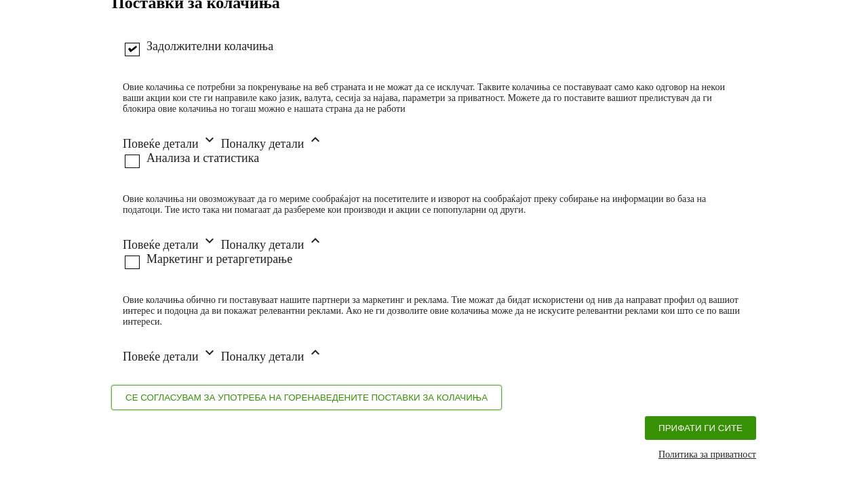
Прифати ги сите (701, 428)
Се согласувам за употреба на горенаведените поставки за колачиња (307, 398)
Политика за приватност (707, 454)
